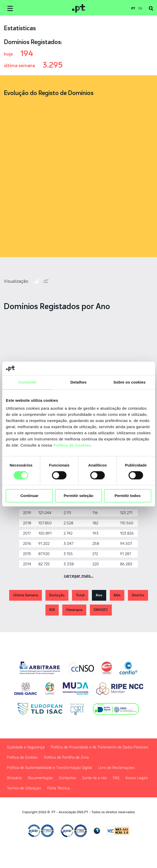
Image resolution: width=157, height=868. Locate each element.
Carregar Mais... (79, 576)
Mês (117, 595)
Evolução (57, 595)
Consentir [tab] (27, 382)
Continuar (29, 496)
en (140, 8)
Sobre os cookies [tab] (129, 382)
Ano (99, 595)
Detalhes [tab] (79, 382)
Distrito (138, 595)
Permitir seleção (79, 496)
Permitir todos (128, 496)
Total (80, 595)
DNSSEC (101, 610)
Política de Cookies (72, 445)
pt (133, 8)
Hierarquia (74, 610)
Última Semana (26, 595)
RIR (52, 610)
